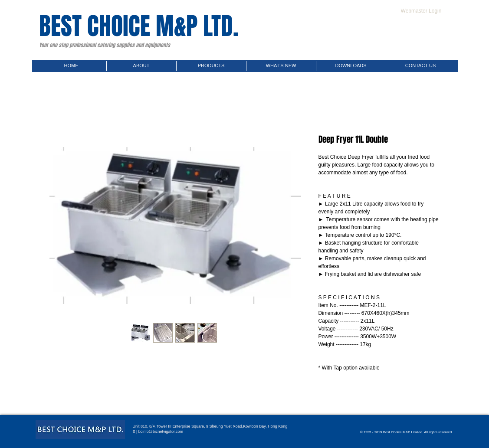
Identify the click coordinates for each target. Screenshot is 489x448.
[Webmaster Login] (421, 11)
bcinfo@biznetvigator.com (161, 432)
